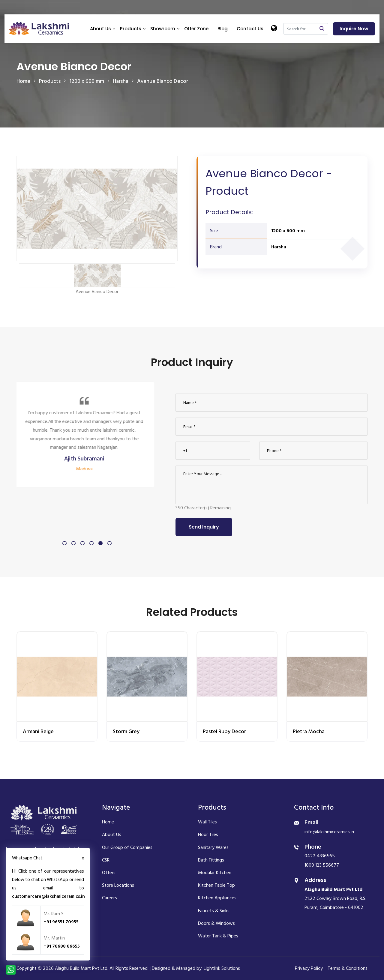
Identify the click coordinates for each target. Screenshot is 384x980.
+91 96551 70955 (61, 922)
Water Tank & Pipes (218, 936)
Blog (223, 29)
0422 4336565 (320, 856)
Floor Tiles (208, 835)
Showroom (163, 29)
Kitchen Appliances (217, 898)
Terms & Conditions (348, 968)
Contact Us (250, 29)
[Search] (300, 29)
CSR (106, 860)
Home (23, 81)
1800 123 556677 (322, 865)
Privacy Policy (309, 968)
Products (131, 29)
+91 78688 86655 (62, 946)
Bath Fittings (211, 860)
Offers (109, 873)
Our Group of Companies (127, 847)
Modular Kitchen (215, 873)
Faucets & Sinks (214, 911)
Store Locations (118, 885)
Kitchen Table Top (216, 885)
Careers (109, 898)
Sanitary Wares (213, 847)
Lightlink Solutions (222, 968)
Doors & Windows (216, 923)
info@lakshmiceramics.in (329, 832)
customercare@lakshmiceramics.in (48, 896)
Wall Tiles (207, 822)
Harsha (279, 247)
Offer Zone (196, 29)
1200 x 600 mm (288, 231)
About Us (100, 29)
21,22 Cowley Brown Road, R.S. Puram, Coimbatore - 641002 (335, 899)
